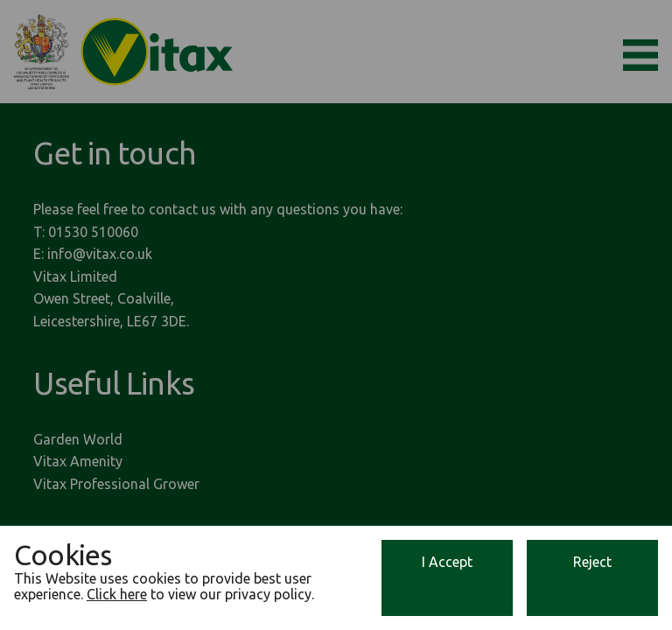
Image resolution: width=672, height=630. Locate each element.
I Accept (447, 562)
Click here (117, 594)
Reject (592, 562)
